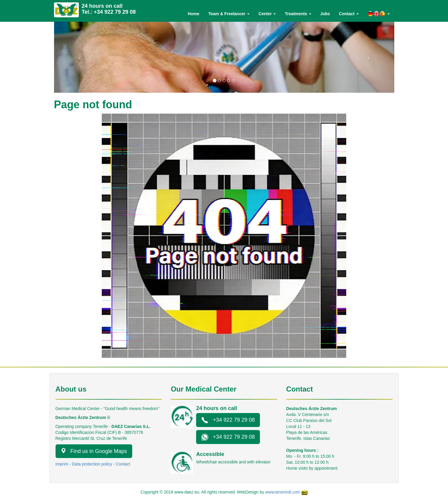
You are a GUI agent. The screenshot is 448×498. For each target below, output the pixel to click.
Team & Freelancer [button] (229, 14)
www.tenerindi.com (283, 492)
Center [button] (267, 14)
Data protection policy (92, 464)
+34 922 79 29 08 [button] (228, 420)
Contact (123, 464)
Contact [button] (349, 14)
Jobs (325, 14)
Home (194, 14)
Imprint (62, 464)
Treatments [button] (298, 14)
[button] (379, 14)
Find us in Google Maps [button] (94, 451)
